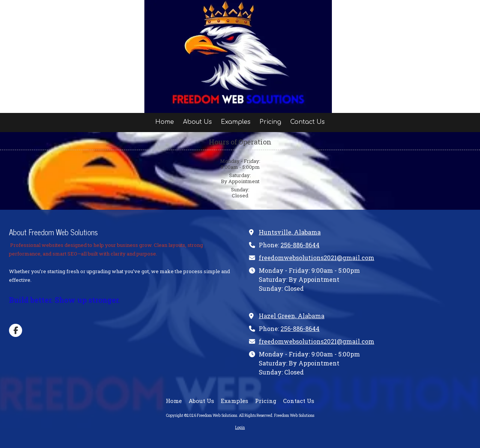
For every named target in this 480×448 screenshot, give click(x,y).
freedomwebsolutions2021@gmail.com (316, 258)
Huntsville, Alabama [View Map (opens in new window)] (290, 232)
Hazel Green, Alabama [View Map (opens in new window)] (292, 316)
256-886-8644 (300, 245)
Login (240, 428)
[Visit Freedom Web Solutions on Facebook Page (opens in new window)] (16, 330)
